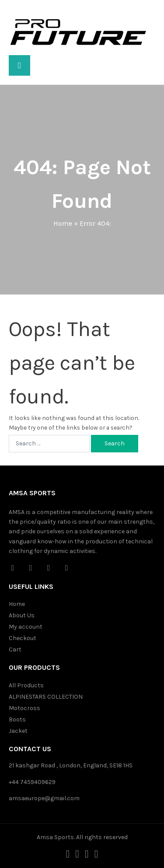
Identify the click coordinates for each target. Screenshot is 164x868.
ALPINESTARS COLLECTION (46, 697)
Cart (15, 649)
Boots (17, 719)
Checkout (23, 638)
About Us (22, 615)
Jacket (18, 731)
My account (26, 627)
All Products (26, 685)
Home (63, 223)
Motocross (24, 708)
